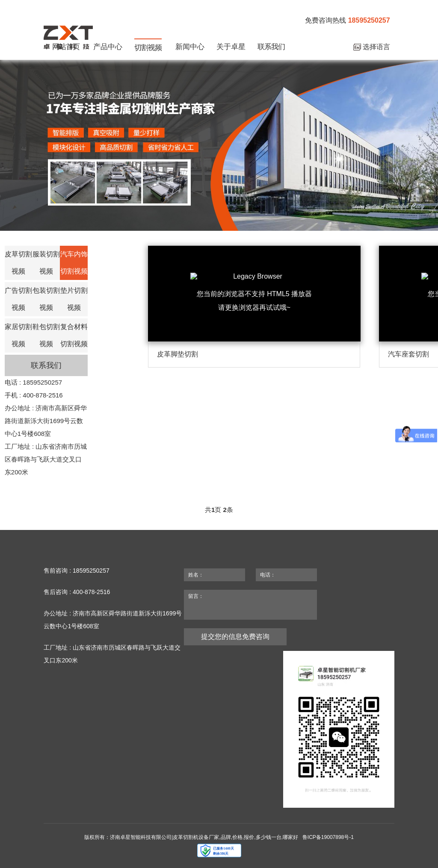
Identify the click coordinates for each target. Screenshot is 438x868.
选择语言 (372, 47)
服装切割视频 (46, 263)
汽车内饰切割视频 (74, 263)
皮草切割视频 (18, 263)
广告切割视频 (18, 299)
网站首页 (66, 47)
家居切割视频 (18, 335)
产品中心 (108, 47)
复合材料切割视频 (74, 335)
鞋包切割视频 (46, 335)
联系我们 (271, 47)
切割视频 (148, 48)
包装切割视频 (46, 299)
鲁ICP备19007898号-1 (328, 837)
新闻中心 (190, 47)
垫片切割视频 (74, 299)
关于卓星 (231, 47)
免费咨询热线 (347, 21)
